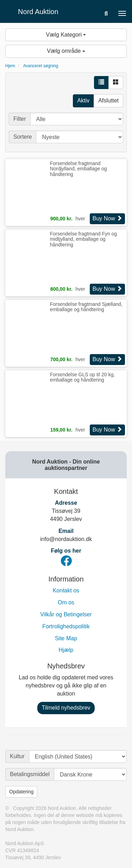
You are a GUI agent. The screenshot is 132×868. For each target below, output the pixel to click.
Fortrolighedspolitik (66, 626)
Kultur (17, 756)
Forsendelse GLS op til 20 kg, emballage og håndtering (82, 377)
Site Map (66, 638)
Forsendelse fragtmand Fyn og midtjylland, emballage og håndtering (84, 239)
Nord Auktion (38, 12)
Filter (20, 119)
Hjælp (66, 650)
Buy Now (107, 218)
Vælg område (66, 51)
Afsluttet (108, 100)
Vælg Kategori (66, 35)
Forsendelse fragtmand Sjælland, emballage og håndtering (86, 307)
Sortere (23, 137)
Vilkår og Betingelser (66, 614)
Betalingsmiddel (30, 774)
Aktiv (84, 100)
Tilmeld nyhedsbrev (66, 708)
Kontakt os (66, 590)
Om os (66, 602)
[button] (106, 13)
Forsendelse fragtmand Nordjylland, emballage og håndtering (78, 169)
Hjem (10, 66)
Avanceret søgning (41, 66)
